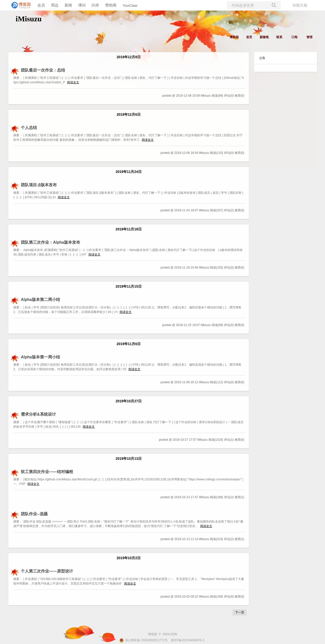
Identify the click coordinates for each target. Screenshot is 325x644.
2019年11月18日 (128, 229)
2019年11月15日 (128, 286)
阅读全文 (73, 82)
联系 (279, 37)
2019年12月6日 (129, 115)
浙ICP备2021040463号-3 (187, 640)
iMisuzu (29, 19)
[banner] (20, 5)
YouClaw (130, 5)
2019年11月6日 (129, 344)
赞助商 (111, 5)
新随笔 (264, 37)
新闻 (68, 5)
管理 (309, 37)
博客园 (234, 37)
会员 (41, 5)
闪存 (95, 5)
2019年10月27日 (128, 401)
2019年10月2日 (129, 558)
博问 (82, 5)
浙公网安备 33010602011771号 (143, 640)
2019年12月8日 (129, 57)
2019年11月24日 (128, 172)
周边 (55, 5)
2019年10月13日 (128, 459)
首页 (249, 37)
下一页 (240, 612)
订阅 (294, 37)
